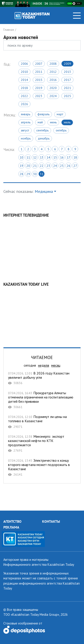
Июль (67, 122)
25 (62, 166)
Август (25, 130)
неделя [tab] (44, 365)
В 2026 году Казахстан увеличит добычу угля (42, 378)
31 (42, 174)
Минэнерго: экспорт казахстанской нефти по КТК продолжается (42, 444)
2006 (24, 64)
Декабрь (44, 138)
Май (40, 122)
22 (42, 166)
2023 (39, 96)
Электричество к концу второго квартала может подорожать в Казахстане (42, 468)
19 (22, 166)
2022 (24, 96)
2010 (24, 72)
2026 (24, 104)
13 (42, 157)
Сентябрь (42, 130)
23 (48, 166)
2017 (67, 80)
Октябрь (61, 130)
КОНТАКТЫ (51, 521)
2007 (39, 64)
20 (28, 166)
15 (55, 157)
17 (69, 157)
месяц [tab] (56, 365)
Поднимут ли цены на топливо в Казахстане (42, 422)
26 (69, 166)
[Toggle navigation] (77, 16)
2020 (53, 88)
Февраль (43, 114)
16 (62, 157)
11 (28, 157)
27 (75, 166)
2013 (67, 72)
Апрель (26, 122)
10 (22, 157)
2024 (53, 96)
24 (55, 166)
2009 (67, 64)
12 (35, 157)
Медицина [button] (44, 191)
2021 (67, 88)
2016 (53, 80)
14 (48, 157)
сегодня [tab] (30, 365)
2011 (39, 72)
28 (22, 174)
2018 (24, 88)
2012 (53, 72)
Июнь (53, 122)
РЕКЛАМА (11, 527)
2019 (39, 88)
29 (28, 174)
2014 (24, 80)
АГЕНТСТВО (12, 521)
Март (60, 114)
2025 (67, 96)
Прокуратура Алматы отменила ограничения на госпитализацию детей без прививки (42, 400)
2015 (39, 80)
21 (35, 166)
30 (35, 174)
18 (75, 157)
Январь (26, 114)
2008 (53, 64)
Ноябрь (26, 138)
